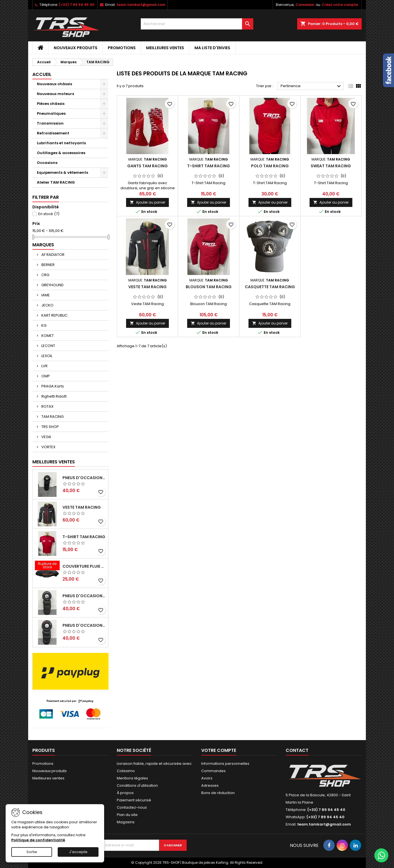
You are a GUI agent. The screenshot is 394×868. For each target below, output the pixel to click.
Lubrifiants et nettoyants (61, 143)
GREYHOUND (52, 285)
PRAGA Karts (52, 386)
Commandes (213, 771)
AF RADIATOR (52, 255)
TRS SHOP (50, 427)
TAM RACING (52, 417)
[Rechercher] (197, 24)
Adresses (210, 785)
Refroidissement (53, 133)
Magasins (126, 822)
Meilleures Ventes (54, 462)
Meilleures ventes (165, 48)
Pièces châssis (51, 104)
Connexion (305, 5)
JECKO (47, 305)
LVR (44, 366)
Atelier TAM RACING (56, 182)
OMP (45, 376)
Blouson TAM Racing (209, 287)
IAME (45, 295)
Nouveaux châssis (54, 84)
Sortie (32, 852)
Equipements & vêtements (62, 173)
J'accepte (78, 852)
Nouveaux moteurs (55, 94)
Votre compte (219, 750)
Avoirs (207, 778)
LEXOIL (46, 356)
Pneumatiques (51, 113)
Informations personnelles (225, 764)
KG (43, 325)
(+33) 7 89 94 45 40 (77, 5)
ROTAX (47, 406)
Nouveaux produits (76, 48)
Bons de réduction (218, 793)
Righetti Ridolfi (54, 396)
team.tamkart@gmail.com (141, 5)
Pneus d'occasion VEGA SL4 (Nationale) (84, 625)
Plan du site (127, 815)
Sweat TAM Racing (331, 166)
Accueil (42, 74)
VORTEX (48, 447)
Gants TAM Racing (147, 166)
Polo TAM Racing (270, 166)
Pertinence (311, 86)
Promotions (122, 48)
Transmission (50, 123)
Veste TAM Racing (82, 507)
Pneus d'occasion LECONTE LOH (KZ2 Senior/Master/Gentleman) (84, 596)
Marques (43, 245)
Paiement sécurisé (134, 800)
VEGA (46, 437)
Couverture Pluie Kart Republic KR (84, 566)
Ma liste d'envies (212, 48)
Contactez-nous (132, 807)
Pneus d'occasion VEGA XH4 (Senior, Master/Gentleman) (84, 478)
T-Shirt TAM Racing (84, 537)
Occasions (47, 163)
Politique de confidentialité (38, 840)
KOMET (47, 336)
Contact (297, 750)
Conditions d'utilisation (137, 785)
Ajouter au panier (147, 202)
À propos (125, 793)
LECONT (48, 346)
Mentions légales (132, 778)
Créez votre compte (340, 5)
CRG (45, 275)
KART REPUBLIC (54, 315)
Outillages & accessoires (61, 153)
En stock (49, 214)
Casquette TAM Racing (270, 287)
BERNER (48, 265)
